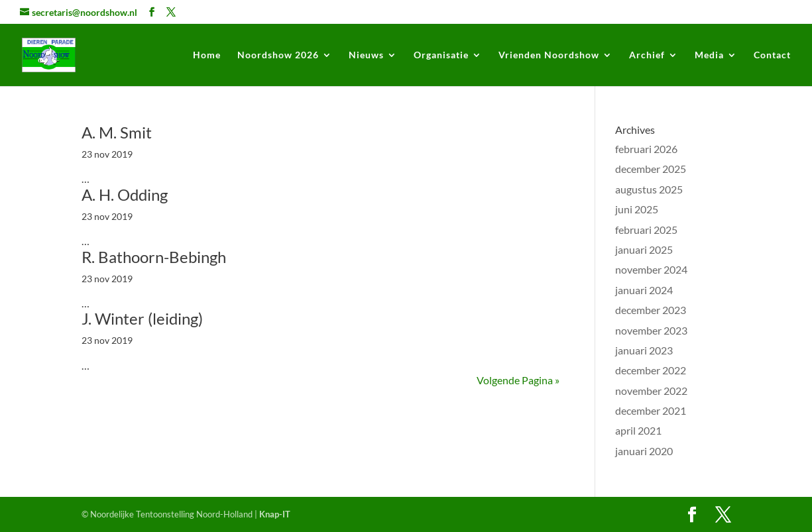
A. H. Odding (125, 194)
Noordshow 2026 (278, 55)
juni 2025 (637, 209)
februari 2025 (646, 230)
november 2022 (651, 391)
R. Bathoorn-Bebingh (154, 257)
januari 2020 (644, 451)
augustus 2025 (649, 189)
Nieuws (366, 55)
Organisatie (441, 55)
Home (207, 55)
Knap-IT (275, 514)
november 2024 (651, 269)
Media (709, 55)
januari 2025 (644, 249)
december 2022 (651, 370)
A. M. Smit (117, 132)
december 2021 (651, 410)
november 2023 (651, 330)
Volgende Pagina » (518, 380)
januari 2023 (644, 350)
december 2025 (651, 169)
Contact (772, 55)
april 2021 (638, 430)
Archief (647, 55)
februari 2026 (646, 149)
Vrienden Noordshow (549, 55)
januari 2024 (644, 290)
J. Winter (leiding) (142, 318)
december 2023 (651, 310)
